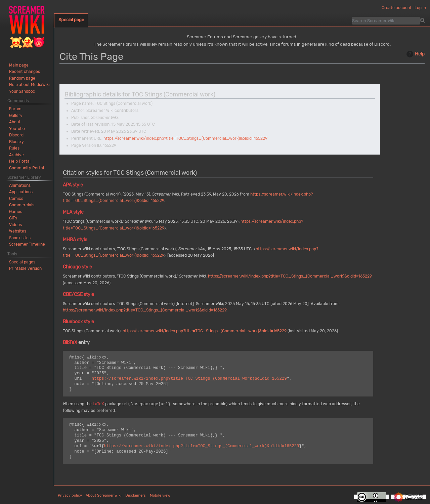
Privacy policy (70, 495)
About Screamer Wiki (104, 495)
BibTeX (70, 343)
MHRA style (75, 240)
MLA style (73, 212)
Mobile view (160, 495)
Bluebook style (78, 322)
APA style (73, 185)
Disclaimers (136, 495)
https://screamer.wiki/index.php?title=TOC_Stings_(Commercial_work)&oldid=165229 (185, 138)
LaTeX (98, 404)
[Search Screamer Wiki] (386, 20)
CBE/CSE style (78, 295)
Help (415, 54)
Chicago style (77, 267)
